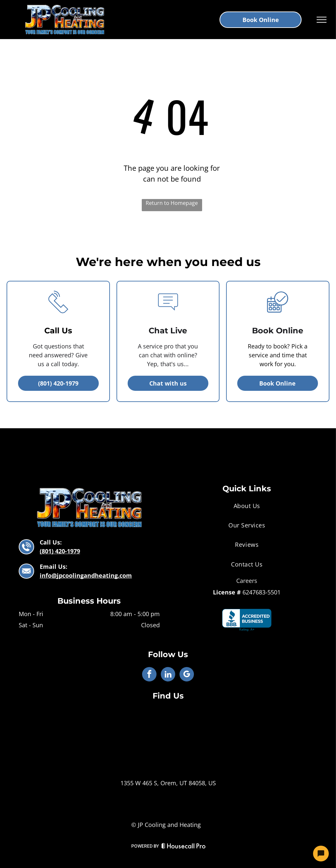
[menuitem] (247, 506)
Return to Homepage (172, 203)
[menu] (322, 20)
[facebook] (149, 675)
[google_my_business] (187, 675)
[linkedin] (168, 675)
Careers (247, 581)
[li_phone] (58, 317)
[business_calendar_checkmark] (278, 317)
